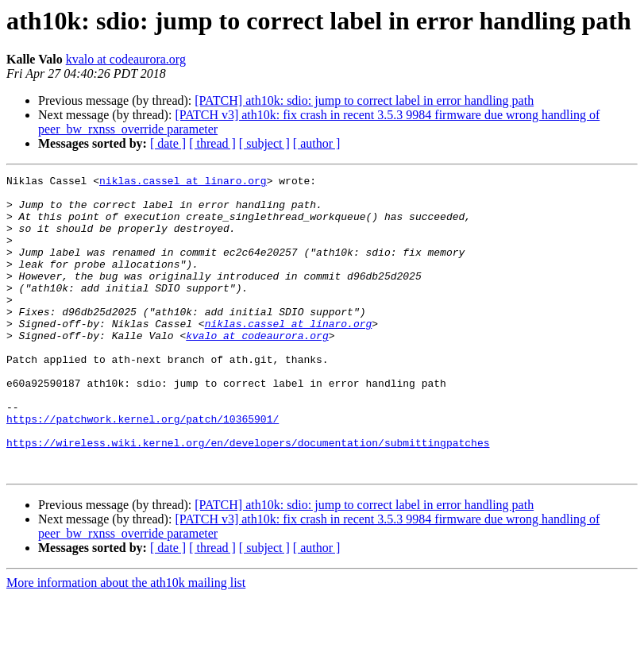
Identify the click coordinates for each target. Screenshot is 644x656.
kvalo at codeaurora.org (126, 59)
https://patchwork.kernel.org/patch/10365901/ (143, 469)
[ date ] (168, 143)
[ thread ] (212, 143)
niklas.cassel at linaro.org (183, 183)
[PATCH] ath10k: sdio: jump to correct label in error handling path (364, 100)
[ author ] (317, 143)
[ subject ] (264, 143)
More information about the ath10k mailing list (126, 642)
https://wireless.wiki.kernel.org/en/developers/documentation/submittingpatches (248, 497)
